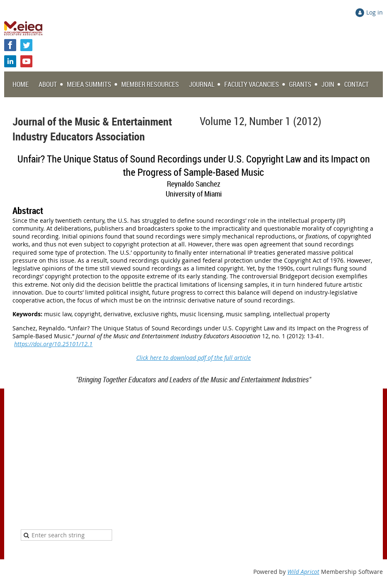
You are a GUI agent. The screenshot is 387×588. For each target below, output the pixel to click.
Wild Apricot (303, 572)
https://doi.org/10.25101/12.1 (53, 344)
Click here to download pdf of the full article (193, 358)
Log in (375, 12)
